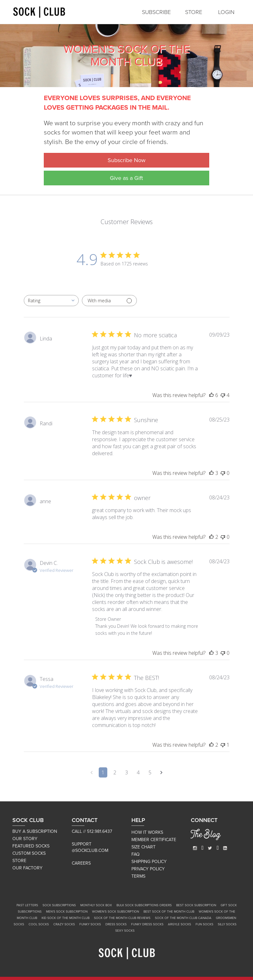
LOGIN (226, 12)
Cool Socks (39, 924)
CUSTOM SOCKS (29, 853)
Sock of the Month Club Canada (183, 918)
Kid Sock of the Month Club (66, 918)
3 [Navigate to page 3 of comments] (126, 772)
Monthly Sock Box (96, 905)
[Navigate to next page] (161, 772)
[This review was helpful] (211, 395)
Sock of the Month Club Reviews (122, 918)
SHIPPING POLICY (149, 862)
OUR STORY (25, 839)
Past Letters (27, 905)
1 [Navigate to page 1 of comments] (103, 772)
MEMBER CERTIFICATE (154, 840)
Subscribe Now (126, 160)
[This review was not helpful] (223, 395)
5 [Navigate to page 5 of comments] (150, 772)
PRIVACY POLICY (148, 869)
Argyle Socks (180, 924)
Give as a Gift (126, 178)
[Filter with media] (109, 301)
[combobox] (51, 301)
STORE (194, 12)
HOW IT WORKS (147, 832)
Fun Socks (204, 924)
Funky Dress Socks (147, 924)
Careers (81, 863)
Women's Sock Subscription (116, 912)
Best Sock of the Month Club (169, 912)
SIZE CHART (143, 847)
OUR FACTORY (27, 868)
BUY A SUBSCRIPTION (35, 831)
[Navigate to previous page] (92, 772)
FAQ (136, 854)
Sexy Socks (125, 931)
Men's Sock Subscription (67, 912)
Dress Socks (116, 924)
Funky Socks (90, 924)
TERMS (138, 876)
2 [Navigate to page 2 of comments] (115, 772)
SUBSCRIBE (156, 12)
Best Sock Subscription (196, 905)
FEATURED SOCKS (31, 846)
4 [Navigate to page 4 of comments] (138, 772)
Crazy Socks (64, 924)
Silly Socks (227, 924)
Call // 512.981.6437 (92, 831)
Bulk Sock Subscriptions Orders (144, 905)
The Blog (206, 835)
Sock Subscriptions (59, 905)
